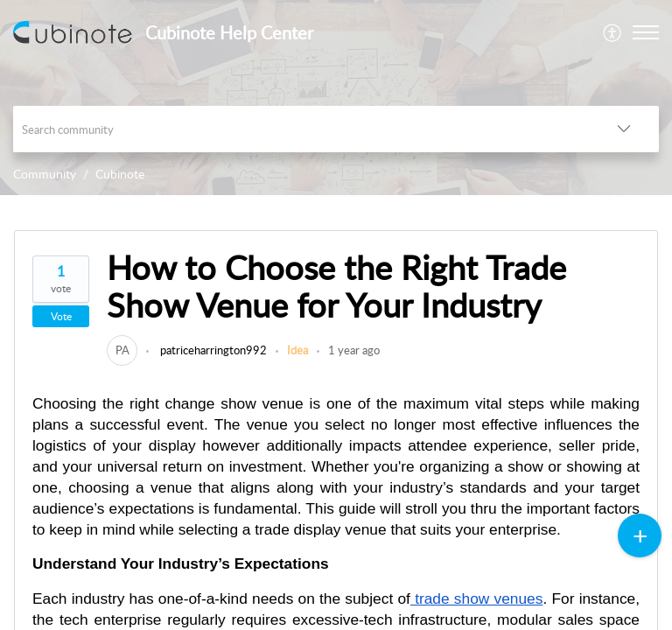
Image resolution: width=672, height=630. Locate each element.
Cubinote (120, 174)
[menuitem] (613, 32)
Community (45, 174)
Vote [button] (61, 316)
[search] (301, 129)
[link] (122, 350)
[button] (613, 32)
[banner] (336, 98)
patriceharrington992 (212, 350)
